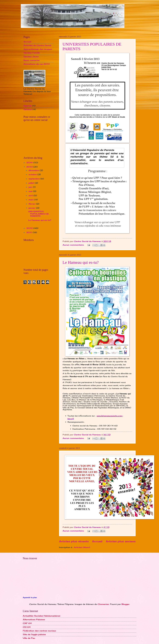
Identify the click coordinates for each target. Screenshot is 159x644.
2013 (30, 167)
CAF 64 (27, 623)
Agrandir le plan (30, 598)
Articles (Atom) (82, 547)
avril (31, 195)
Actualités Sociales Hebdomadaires (42, 616)
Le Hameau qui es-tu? (81, 262)
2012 (30, 228)
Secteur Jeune (31, 57)
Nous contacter (32, 60)
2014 (30, 163)
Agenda (28, 106)
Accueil (97, 541)
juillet (32, 183)
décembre (34, 170)
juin (31, 187)
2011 (30, 232)
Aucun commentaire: (74, 245)
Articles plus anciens (121, 541)
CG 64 (27, 627)
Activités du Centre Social (37, 45)
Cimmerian (103, 604)
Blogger (126, 604)
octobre (33, 174)
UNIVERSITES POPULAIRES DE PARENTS (38, 214)
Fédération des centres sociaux (39, 631)
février (32, 204)
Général (28, 109)
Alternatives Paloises (34, 619)
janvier (32, 208)
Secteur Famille (32, 53)
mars (32, 200)
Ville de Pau (29, 638)
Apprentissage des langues (38, 49)
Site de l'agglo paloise (34, 634)
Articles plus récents (74, 541)
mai (31, 191)
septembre (35, 179)
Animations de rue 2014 (37, 64)
